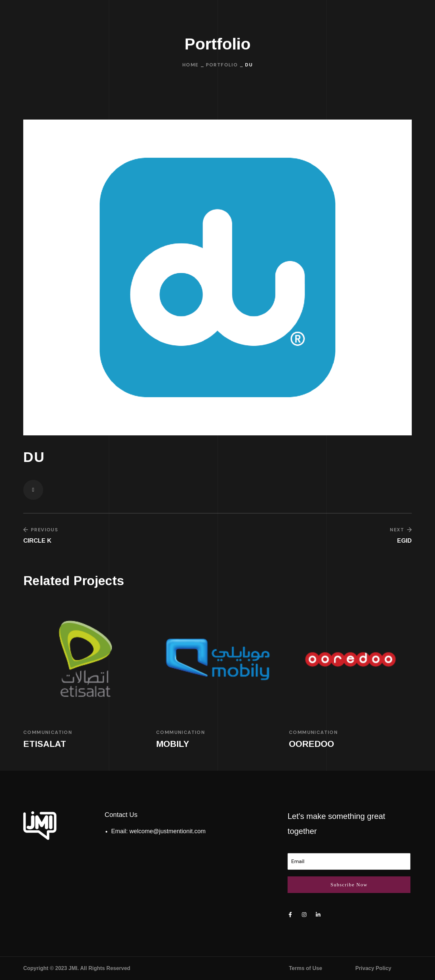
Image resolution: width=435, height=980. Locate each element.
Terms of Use (305, 968)
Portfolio (222, 65)
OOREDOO (311, 744)
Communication (48, 732)
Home (190, 65)
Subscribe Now (349, 885)
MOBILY (173, 744)
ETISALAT (45, 744)
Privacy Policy (373, 968)
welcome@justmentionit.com (168, 831)
